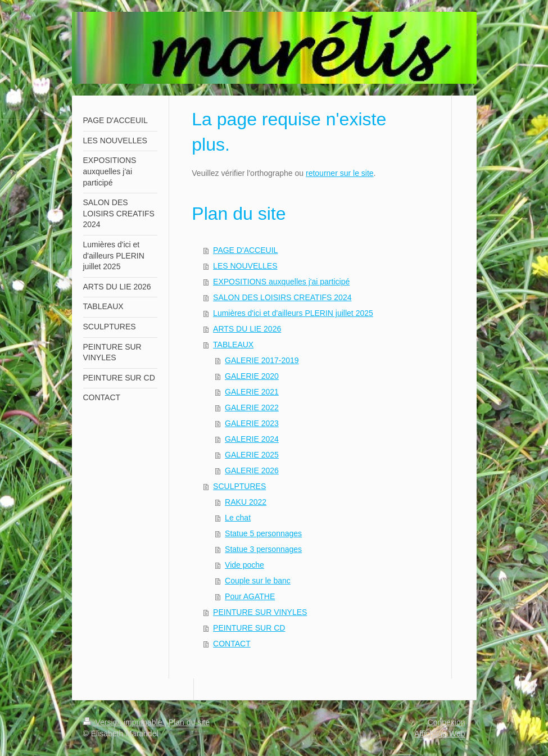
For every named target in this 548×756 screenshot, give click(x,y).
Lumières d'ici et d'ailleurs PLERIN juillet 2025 (293, 313)
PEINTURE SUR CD (249, 628)
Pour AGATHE (250, 596)
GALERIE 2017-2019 (262, 360)
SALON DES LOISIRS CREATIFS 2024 (282, 297)
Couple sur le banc (258, 581)
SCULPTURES (239, 486)
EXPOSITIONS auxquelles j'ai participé (281, 282)
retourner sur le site (340, 173)
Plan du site (189, 722)
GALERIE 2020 (252, 376)
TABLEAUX (233, 345)
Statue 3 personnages (263, 549)
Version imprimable (124, 722)
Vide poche (244, 565)
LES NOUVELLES (245, 266)
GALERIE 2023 (252, 423)
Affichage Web (440, 734)
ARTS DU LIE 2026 (247, 329)
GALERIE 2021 (252, 392)
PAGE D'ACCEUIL (245, 250)
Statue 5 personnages (263, 533)
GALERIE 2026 (252, 470)
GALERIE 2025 (252, 455)
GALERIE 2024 (252, 439)
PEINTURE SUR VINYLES (260, 612)
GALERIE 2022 (252, 408)
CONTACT (232, 644)
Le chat (238, 518)
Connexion (447, 722)
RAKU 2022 (246, 502)
